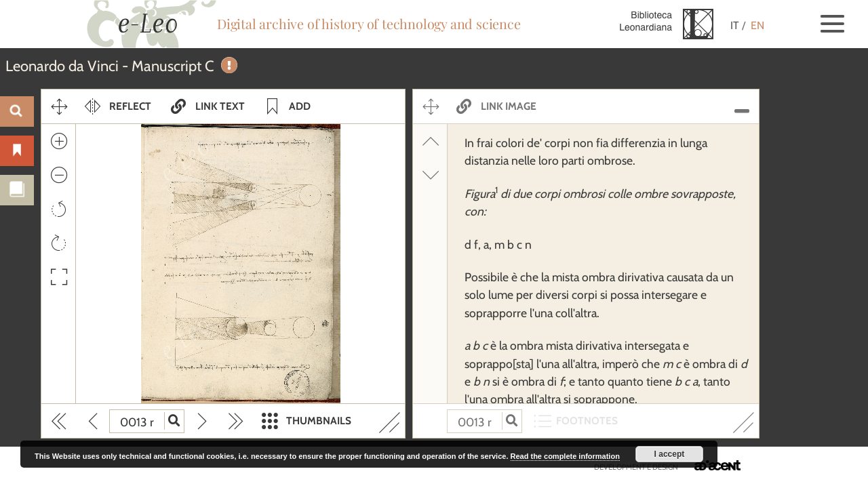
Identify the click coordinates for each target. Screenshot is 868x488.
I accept (670, 454)
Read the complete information (565, 456)
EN (757, 25)
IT (735, 25)
